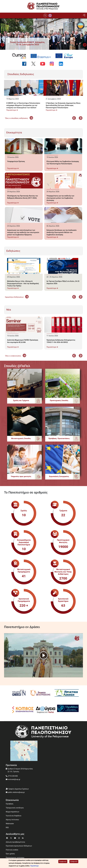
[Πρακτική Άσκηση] (65, 693)
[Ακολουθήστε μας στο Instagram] (53, 64)
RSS (7, 828)
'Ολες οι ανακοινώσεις (16, 356)
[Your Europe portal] (65, 56)
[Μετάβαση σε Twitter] (11, 838)
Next (85, 45)
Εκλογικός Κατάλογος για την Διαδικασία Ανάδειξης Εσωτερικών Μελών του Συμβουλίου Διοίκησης (62, 232)
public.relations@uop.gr (16, 792)
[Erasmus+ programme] (42, 56)
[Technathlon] (66, 710)
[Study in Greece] (18, 693)
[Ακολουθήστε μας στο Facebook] (25, 64)
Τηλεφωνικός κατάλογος (15, 808)
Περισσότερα (12, 110)
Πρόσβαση (10, 804)
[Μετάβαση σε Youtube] (15, 838)
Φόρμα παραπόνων (13, 812)
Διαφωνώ (74, 861)
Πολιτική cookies (12, 850)
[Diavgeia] (44, 710)
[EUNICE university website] (20, 56)
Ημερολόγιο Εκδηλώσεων (17, 297)
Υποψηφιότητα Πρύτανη (16, 161)
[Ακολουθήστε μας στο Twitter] (34, 64)
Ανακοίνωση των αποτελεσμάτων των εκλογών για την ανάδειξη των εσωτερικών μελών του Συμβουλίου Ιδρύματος (23, 232)
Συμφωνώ (63, 861)
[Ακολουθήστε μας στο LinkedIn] (62, 64)
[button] (27, 43)
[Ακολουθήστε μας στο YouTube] (44, 64)
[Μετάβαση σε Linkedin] (23, 838)
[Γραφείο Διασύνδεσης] (39, 693)
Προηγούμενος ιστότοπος (15, 858)
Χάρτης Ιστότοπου (12, 820)
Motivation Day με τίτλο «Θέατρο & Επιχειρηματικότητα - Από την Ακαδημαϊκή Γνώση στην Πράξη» (23, 283)
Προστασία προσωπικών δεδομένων (19, 846)
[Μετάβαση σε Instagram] (19, 838)
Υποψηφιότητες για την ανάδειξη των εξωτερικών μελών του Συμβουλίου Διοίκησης (60, 198)
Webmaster (10, 824)
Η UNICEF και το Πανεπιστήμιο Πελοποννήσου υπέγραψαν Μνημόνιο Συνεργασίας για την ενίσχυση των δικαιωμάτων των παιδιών (23, 105)
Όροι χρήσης (10, 854)
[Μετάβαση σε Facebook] (7, 838)
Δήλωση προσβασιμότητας (15, 842)
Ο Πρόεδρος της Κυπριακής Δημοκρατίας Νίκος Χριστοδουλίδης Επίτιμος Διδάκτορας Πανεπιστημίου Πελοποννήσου (63, 105)
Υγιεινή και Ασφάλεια (13, 816)
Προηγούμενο (2, 45)
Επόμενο (81, 118)
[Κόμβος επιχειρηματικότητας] (21, 710)
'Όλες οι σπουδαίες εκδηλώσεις (19, 118)
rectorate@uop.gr (14, 779)
